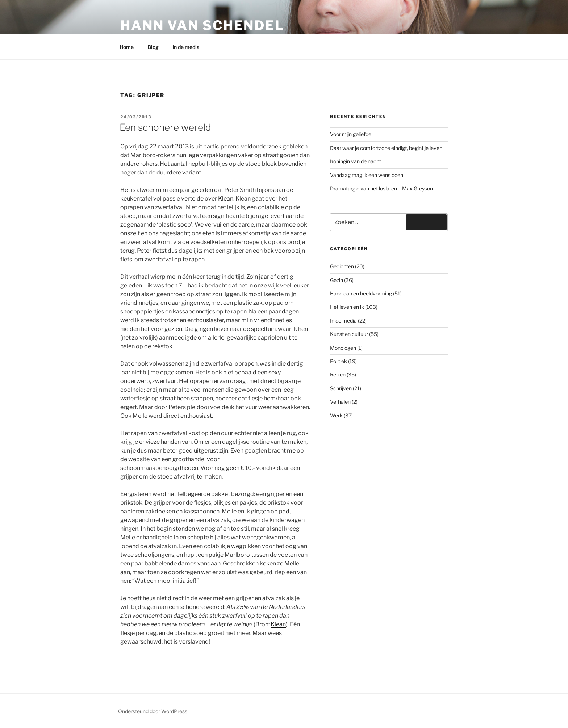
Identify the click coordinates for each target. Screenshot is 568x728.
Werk (336, 415)
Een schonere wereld (165, 127)
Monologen (343, 348)
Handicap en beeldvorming (361, 293)
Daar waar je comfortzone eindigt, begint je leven (386, 148)
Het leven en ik (347, 307)
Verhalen (340, 402)
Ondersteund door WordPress (153, 711)
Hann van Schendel (202, 25)
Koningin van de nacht (356, 161)
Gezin (337, 280)
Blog (153, 47)
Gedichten (342, 266)
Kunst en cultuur (349, 334)
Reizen (338, 374)
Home (127, 47)
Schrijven (341, 388)
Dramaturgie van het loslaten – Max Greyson (381, 188)
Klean (226, 199)
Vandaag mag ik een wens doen (367, 175)
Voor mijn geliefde (351, 134)
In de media (186, 47)
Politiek (339, 361)
